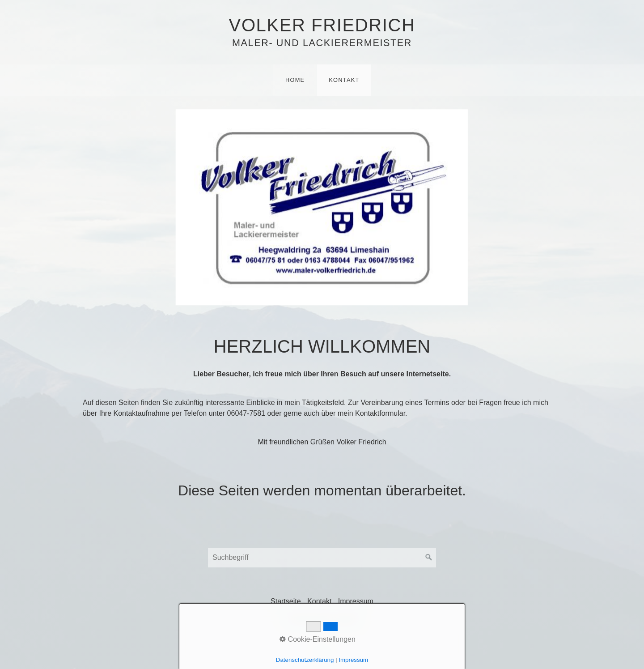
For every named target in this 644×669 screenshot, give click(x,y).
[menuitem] (295, 80)
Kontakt (344, 80)
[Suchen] (429, 558)
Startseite (286, 601)
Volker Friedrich (322, 25)
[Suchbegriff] (322, 558)
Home (295, 80)
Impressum (356, 601)
